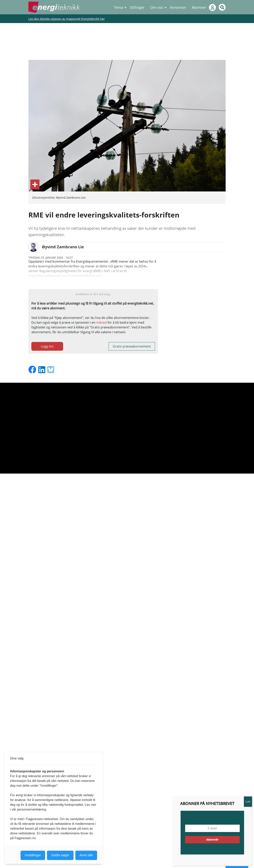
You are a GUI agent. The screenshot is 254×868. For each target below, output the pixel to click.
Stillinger (137, 7)
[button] (241, 857)
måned (102, 322)
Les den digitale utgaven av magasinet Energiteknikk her (67, 19)
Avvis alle (86, 855)
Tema (118, 7)
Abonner (199, 7)
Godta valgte (60, 855)
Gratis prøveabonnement (132, 346)
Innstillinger (237, 864)
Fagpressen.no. (25, 838)
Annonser (178, 7)
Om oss (157, 7)
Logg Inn (47, 346)
